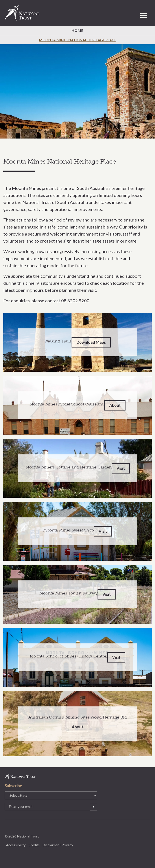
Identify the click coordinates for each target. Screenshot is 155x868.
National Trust (24, 13)
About (115, 405)
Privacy (67, 845)
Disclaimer (51, 845)
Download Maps (91, 342)
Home (77, 30)
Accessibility (16, 845)
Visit (121, 468)
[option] (77, 91)
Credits (34, 845)
